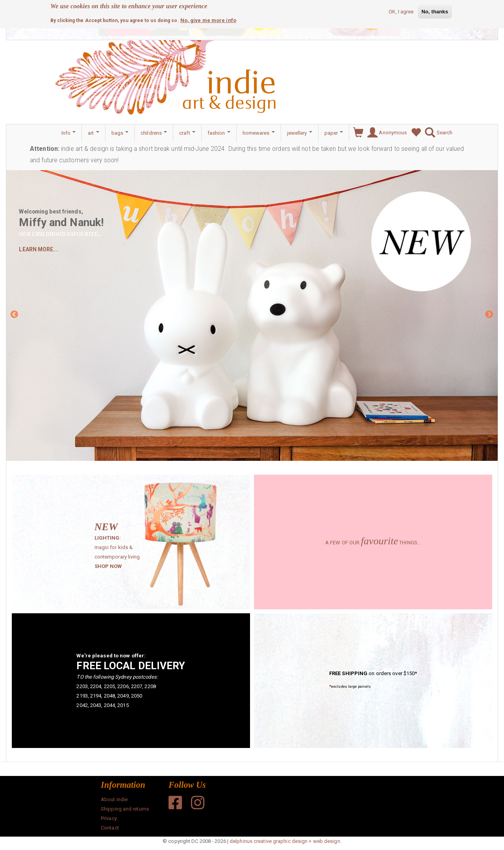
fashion (219, 133)
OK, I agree (401, 10)
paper (334, 133)
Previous (15, 315)
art (93, 133)
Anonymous (385, 133)
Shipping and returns (125, 809)
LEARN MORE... (38, 249)
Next (489, 315)
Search (437, 133)
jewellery (300, 133)
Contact (110, 828)
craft (187, 133)
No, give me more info (208, 19)
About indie (114, 799)
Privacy (109, 818)
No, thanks (435, 10)
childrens (154, 133)
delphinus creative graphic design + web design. (285, 841)
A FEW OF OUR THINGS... (373, 543)
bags (120, 133)
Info (69, 133)
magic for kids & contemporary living (124, 548)
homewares (259, 133)
